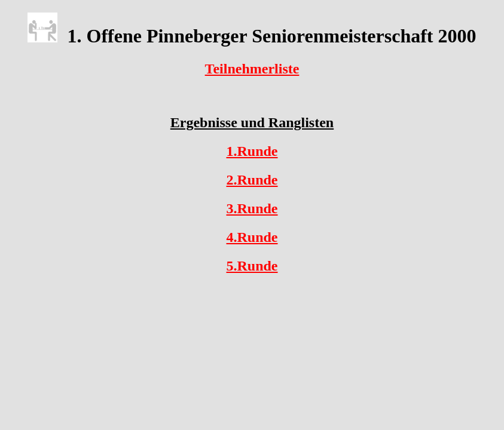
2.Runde (252, 180)
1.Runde (252, 151)
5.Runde (252, 266)
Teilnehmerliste (252, 69)
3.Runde (252, 208)
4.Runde (252, 237)
